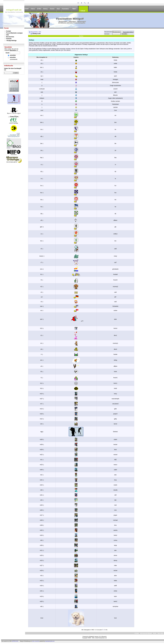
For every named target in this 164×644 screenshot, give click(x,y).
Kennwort (107, 34)
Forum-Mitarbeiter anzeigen (14, 33)
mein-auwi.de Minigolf (146, 633)
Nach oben (160, 633)
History (45, 9)
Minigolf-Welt (34, 32)
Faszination (65, 9)
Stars (58, 9)
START (27, 9)
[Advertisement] (148, 62)
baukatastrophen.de (50, 641)
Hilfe (8, 35)
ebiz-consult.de (36, 641)
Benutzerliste (10, 37)
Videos (33, 9)
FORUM (83, 11)
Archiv (155, 633)
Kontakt (9, 31)
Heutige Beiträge (11, 41)
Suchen (81, 36)
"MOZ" (74, 9)
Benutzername (108, 32)
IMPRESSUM (15, 641)
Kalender (9, 39)
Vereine (52, 9)
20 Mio (39, 9)
